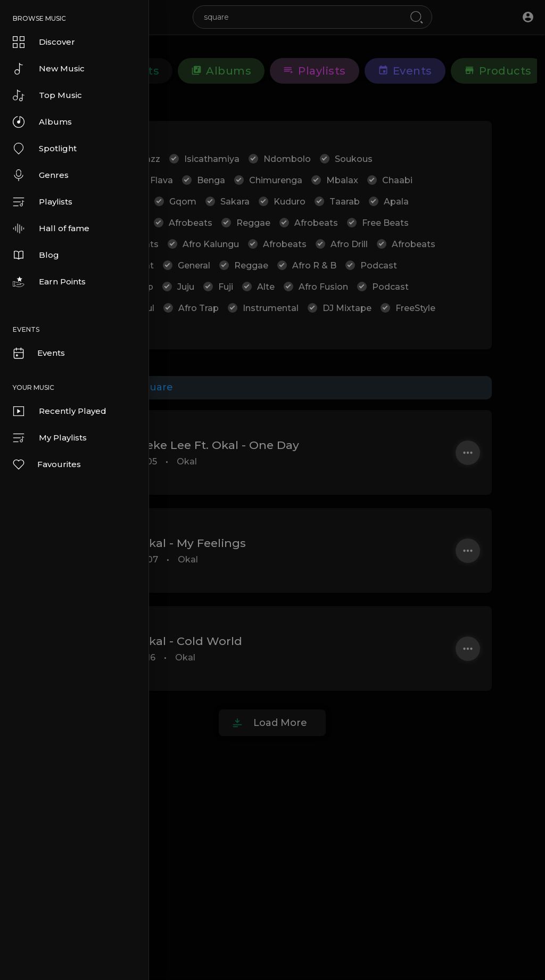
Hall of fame (51, 228)
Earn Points (49, 282)
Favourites (46, 464)
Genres (41, 175)
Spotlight (45, 149)
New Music (49, 69)
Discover (44, 42)
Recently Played (60, 411)
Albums (42, 122)
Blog (36, 255)
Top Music (47, 95)
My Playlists (50, 438)
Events (38, 353)
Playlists (43, 202)
